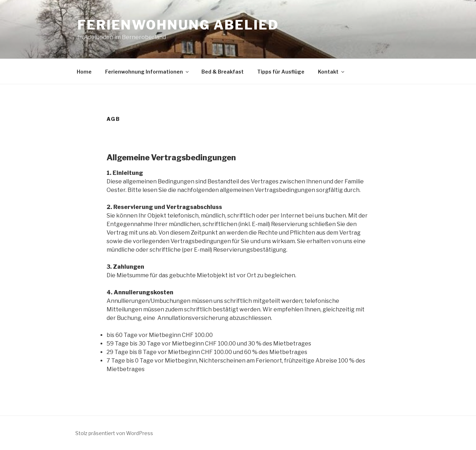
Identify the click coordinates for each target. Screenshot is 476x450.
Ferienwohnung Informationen (147, 72)
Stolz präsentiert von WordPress (114, 433)
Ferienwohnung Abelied (178, 25)
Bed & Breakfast (223, 72)
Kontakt (332, 72)
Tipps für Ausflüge (281, 72)
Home (84, 72)
